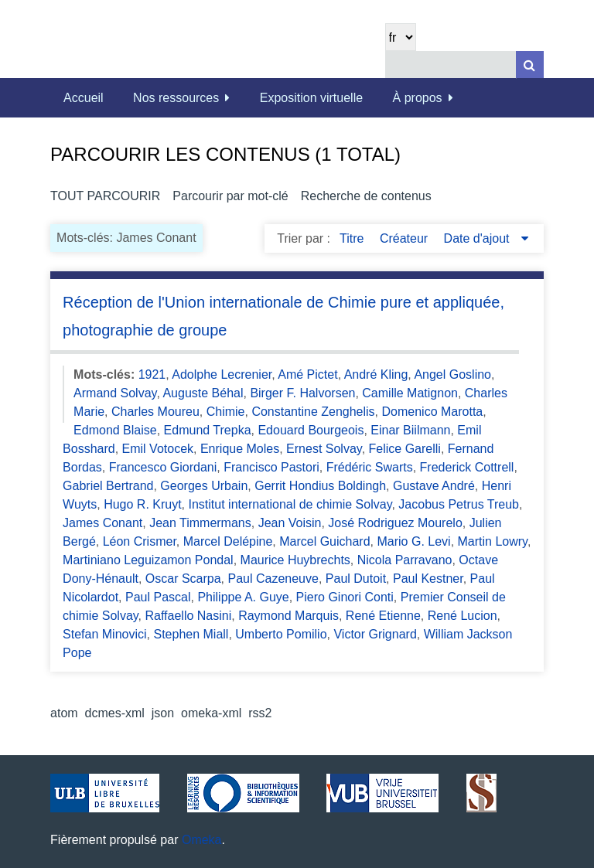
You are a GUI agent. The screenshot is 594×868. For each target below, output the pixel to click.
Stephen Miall (191, 634)
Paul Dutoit (356, 579)
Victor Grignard (375, 634)
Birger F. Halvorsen (302, 393)
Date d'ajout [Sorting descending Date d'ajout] (478, 238)
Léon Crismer (140, 541)
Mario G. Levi (413, 541)
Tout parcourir (105, 196)
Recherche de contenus (366, 196)
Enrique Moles (240, 449)
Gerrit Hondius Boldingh (320, 486)
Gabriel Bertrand (108, 486)
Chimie (226, 412)
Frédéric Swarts (370, 467)
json (163, 713)
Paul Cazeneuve (273, 579)
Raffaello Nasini (188, 616)
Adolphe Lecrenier (222, 374)
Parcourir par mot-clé (230, 196)
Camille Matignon (410, 393)
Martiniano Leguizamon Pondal (148, 560)
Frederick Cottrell (467, 467)
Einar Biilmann (410, 430)
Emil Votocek (158, 449)
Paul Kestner (428, 579)
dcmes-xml (115, 713)
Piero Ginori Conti (345, 597)
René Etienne (383, 616)
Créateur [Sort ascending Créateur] (406, 238)
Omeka (202, 840)
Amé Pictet (307, 374)
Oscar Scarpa (183, 579)
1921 (152, 374)
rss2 (260, 713)
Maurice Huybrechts (295, 560)
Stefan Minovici (105, 634)
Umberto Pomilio (281, 634)
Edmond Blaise (115, 430)
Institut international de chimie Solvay (290, 504)
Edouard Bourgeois (311, 430)
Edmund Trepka (208, 430)
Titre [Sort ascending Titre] (353, 238)
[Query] (464, 65)
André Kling (376, 374)
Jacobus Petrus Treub (459, 504)
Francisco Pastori (271, 467)
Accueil (84, 98)
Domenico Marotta (433, 412)
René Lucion (463, 616)
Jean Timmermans (200, 523)
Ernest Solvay (324, 449)
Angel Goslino (452, 374)
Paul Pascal (158, 597)
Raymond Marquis (288, 616)
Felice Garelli (405, 449)
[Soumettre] (530, 65)
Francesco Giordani (163, 467)
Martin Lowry (493, 541)
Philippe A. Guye (243, 597)
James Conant (102, 523)
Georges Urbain (204, 486)
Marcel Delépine (228, 541)
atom (64, 713)
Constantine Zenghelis (313, 412)
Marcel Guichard (324, 541)
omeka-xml (211, 713)
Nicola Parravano (405, 560)
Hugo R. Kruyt (142, 504)
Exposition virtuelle (311, 98)
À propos (418, 98)
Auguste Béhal (203, 393)
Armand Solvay (115, 393)
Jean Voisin (290, 523)
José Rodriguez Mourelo (395, 523)
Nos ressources (176, 98)
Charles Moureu (155, 412)
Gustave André (434, 486)
